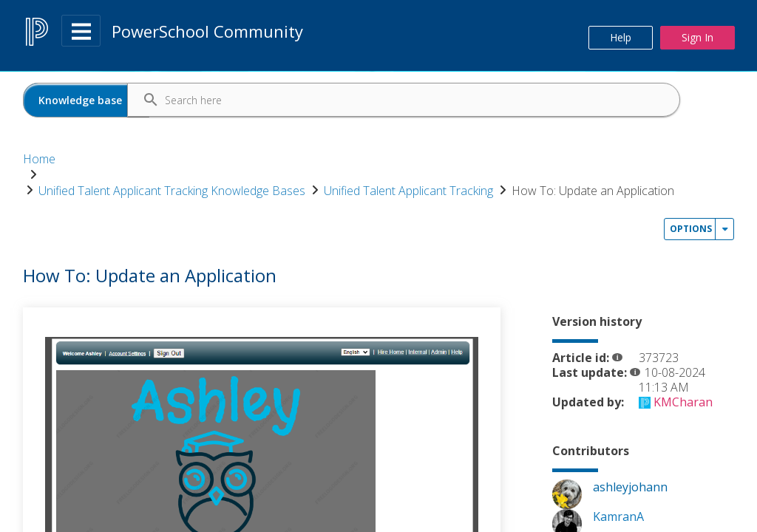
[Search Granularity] (86, 100)
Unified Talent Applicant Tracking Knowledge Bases (243, 159)
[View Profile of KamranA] (618, 472)
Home (39, 159)
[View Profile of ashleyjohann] (630, 443)
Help (621, 37)
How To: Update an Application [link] (120, 176)
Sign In (697, 37)
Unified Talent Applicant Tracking (479, 159)
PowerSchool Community (207, 31)
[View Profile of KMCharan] (683, 358)
